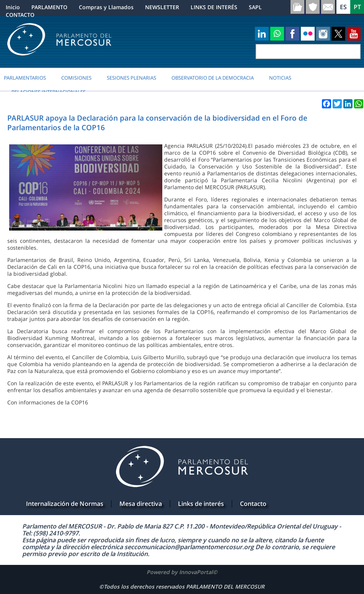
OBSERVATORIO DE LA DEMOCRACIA (213, 78)
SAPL (255, 7)
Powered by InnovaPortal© (182, 572)
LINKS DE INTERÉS (214, 7)
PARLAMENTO (49, 7)
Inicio (13, 7)
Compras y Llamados (106, 7)
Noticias (280, 78)
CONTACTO (20, 15)
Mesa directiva (141, 504)
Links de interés (201, 504)
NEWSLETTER (162, 7)
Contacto (253, 504)
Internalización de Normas (65, 504)
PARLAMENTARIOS (25, 78)
